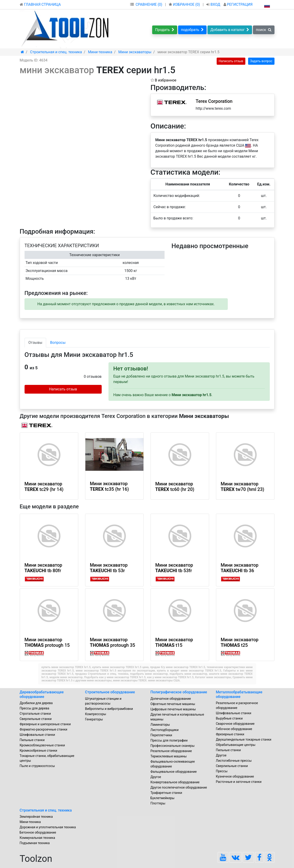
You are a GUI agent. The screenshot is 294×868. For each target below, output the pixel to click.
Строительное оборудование (110, 692)
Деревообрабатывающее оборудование (42, 694)
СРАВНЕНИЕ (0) (149, 4)
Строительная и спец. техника (46, 810)
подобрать (192, 30)
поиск (264, 30)
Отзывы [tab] (35, 343)
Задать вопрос (261, 61)
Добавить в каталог (230, 30)
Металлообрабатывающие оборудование (239, 694)
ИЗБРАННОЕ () (185, 4)
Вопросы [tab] (58, 343)
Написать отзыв (231, 61)
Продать (165, 30)
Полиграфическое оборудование (179, 692)
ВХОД (214, 4)
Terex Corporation (214, 101)
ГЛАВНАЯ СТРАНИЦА (40, 4)
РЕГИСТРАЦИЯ (238, 4)
